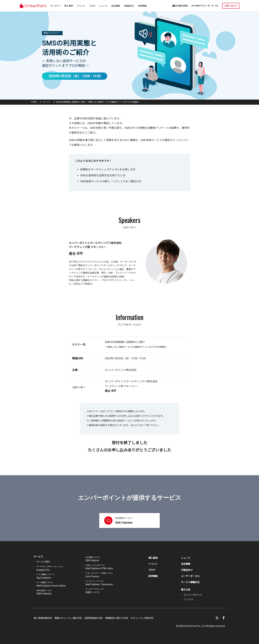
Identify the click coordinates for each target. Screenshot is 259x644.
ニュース (103, 6)
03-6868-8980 (180, 6)
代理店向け (129, 6)
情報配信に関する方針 (117, 618)
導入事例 (69, 6)
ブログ (92, 6)
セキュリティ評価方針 (142, 618)
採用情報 (142, 6)
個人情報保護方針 (43, 618)
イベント (81, 6)
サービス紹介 (43, 562)
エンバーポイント (193, 595)
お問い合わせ (231, 6)
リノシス (188, 599)
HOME (34, 102)
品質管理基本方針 (94, 618)
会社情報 (115, 6)
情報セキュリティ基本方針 (68, 618)
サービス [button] (55, 6)
